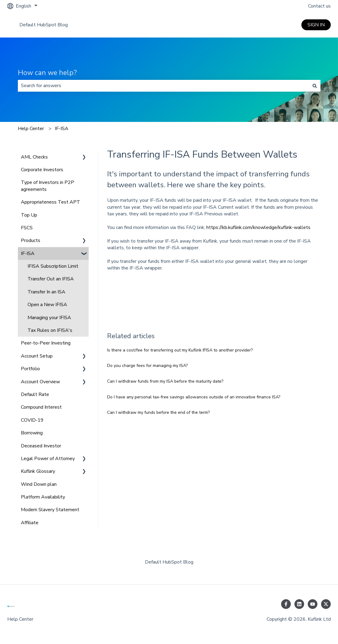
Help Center (31, 129)
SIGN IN (316, 25)
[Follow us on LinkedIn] (299, 604)
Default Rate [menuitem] (35, 394)
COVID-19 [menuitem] (32, 420)
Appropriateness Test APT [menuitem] (51, 202)
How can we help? (47, 73)
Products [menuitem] (31, 240)
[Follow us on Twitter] (326, 604)
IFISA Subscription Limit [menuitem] (53, 266)
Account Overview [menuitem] (40, 382)
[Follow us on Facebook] (286, 604)
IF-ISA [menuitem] (28, 253)
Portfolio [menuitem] (30, 369)
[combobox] (163, 86)
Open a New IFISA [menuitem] (47, 305)
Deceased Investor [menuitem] (41, 446)
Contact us (319, 6)
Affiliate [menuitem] (30, 523)
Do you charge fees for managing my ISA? (147, 366)
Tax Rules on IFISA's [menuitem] (50, 330)
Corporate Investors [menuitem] (42, 170)
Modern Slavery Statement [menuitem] (50, 510)
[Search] (315, 86)
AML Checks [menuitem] (34, 157)
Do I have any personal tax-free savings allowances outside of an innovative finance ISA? (194, 397)
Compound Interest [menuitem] (41, 407)
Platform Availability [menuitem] (43, 497)
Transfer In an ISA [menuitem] (46, 292)
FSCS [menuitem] (27, 228)
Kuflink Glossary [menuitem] (38, 471)
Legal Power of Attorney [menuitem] (48, 459)
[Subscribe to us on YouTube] (313, 604)
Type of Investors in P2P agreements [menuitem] (48, 186)
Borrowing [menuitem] (32, 433)
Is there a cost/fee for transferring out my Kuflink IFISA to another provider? (180, 350)
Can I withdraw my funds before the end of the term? (158, 412)
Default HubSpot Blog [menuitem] (169, 562)
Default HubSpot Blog (44, 25)
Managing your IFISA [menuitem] (49, 318)
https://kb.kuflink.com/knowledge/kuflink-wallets (259, 227)
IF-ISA (62, 129)
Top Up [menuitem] (29, 215)
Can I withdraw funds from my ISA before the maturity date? (165, 381)
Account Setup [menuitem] (37, 356)
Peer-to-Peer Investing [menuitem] (46, 343)
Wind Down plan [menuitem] (39, 484)
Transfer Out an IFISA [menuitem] (51, 279)
